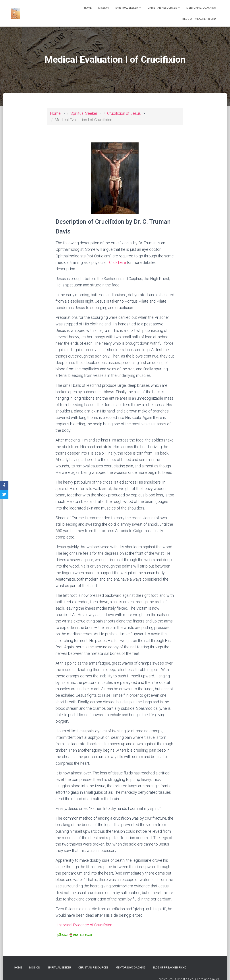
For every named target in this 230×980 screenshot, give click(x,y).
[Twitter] (4, 494)
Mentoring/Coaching (201, 8)
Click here (118, 262)
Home (88, 8)
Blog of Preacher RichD (199, 19)
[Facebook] (4, 486)
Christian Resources (164, 8)
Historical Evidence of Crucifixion (84, 925)
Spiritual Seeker (128, 8)
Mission (103, 8)
